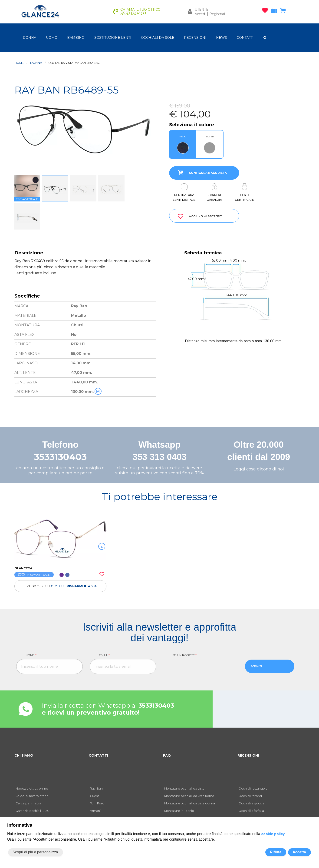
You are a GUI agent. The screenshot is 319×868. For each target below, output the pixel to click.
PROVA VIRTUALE (34, 575)
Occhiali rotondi (251, 796)
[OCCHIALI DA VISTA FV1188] (61, 539)
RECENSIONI (195, 38)
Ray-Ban (96, 789)
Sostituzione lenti (113, 38)
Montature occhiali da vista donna (190, 803)
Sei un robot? (184, 655)
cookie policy (273, 834)
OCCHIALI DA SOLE (158, 38)
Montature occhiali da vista (184, 789)
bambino (76, 38)
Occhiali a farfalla (251, 811)
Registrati (217, 14)
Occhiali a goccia (252, 803)
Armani (95, 811)
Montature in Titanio (179, 811)
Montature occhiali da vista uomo (189, 796)
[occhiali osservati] (266, 11)
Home (19, 63)
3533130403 (60, 457)
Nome (31, 655)
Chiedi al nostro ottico (32, 796)
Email (104, 655)
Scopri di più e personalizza (35, 852)
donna (30, 38)
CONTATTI (245, 38)
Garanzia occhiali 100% (32, 811)
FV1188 (60, 586)
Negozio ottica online (32, 789)
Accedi (200, 14)
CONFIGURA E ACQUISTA (200, 172)
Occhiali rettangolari (254, 789)
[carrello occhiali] (284, 11)
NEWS (222, 38)
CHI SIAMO (24, 755)
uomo (52, 38)
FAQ (167, 755)
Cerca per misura (28, 803)
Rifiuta (276, 852)
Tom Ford (97, 803)
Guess (94, 796)
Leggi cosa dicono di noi (259, 469)
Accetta (299, 852)
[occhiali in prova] (275, 11)
